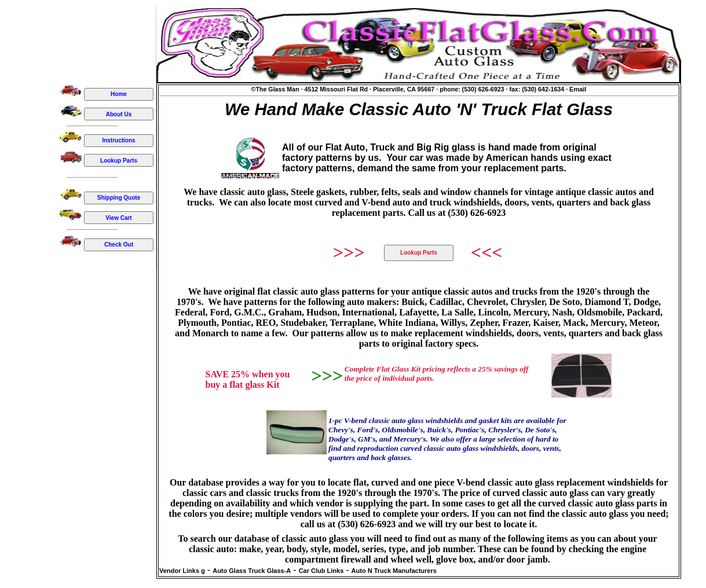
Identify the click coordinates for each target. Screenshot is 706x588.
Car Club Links (321, 571)
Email (578, 89)
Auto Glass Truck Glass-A (252, 571)
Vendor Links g (182, 571)
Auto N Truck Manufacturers (394, 571)
